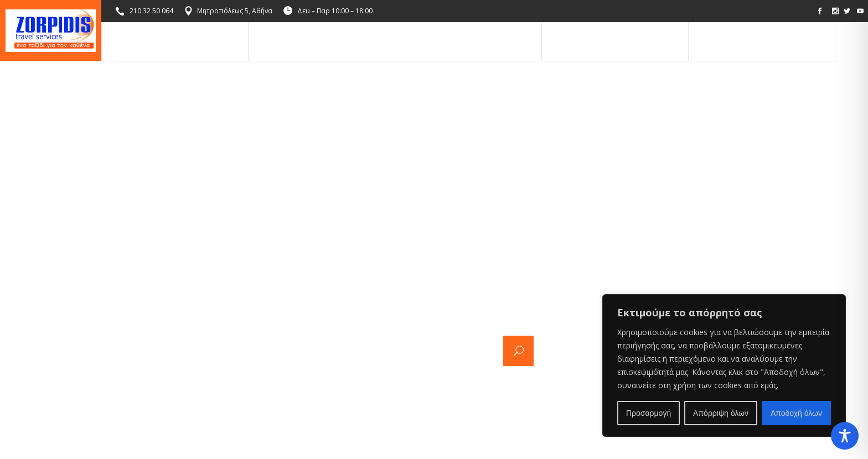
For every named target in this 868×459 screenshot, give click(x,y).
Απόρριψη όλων (721, 413)
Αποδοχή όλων (796, 413)
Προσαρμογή (649, 413)
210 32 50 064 (151, 11)
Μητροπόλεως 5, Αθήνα (235, 11)
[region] (724, 366)
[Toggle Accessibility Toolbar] (845, 436)
